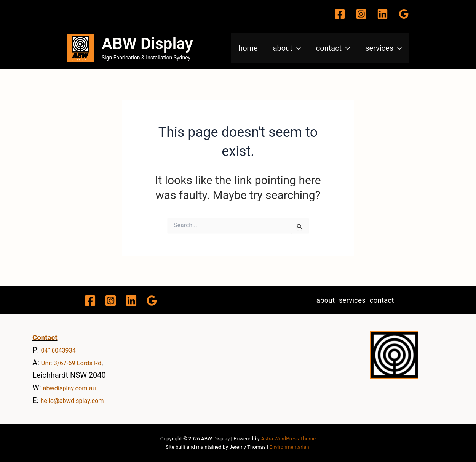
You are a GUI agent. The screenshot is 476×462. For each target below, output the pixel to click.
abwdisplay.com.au (76, 388)
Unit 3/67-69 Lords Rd (78, 363)
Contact (45, 338)
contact (333, 48)
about (287, 48)
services (383, 48)
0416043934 (62, 350)
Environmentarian (289, 447)
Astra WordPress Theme (288, 439)
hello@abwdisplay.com (79, 400)
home (248, 48)
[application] (297, 48)
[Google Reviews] (404, 14)
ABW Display (147, 44)
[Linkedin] (383, 14)
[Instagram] (361, 14)
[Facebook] (340, 14)
